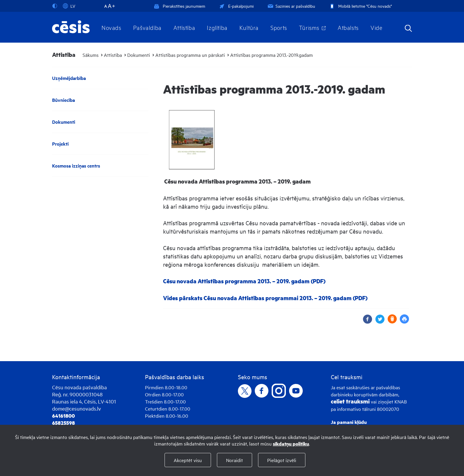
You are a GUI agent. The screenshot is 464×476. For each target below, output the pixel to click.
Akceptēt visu (188, 460)
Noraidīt (235, 460)
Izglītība (217, 27)
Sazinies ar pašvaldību (291, 6)
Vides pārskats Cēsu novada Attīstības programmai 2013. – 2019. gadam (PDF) (265, 298)
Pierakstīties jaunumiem (179, 6)
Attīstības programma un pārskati (190, 55)
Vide (376, 27)
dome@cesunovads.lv (76, 408)
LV (69, 6)
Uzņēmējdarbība (69, 78)
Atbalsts (348, 27)
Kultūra (249, 27)
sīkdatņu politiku (291, 444)
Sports (279, 27)
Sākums (91, 55)
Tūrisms (309, 27)
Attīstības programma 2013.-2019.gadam (272, 55)
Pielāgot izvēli (282, 460)
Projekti (60, 144)
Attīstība (184, 27)
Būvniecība (63, 100)
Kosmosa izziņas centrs (76, 166)
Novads (111, 27)
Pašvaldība (147, 27)
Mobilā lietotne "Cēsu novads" (360, 6)
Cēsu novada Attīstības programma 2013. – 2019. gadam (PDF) (244, 281)
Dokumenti (139, 55)
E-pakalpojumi (236, 6)
